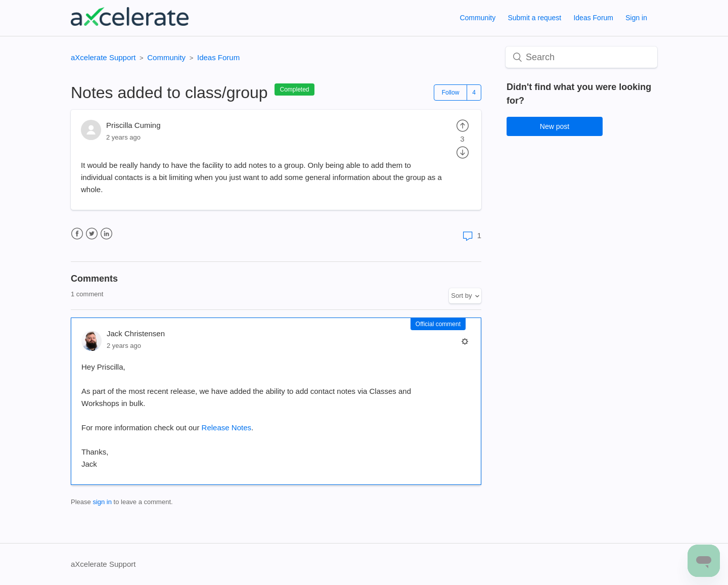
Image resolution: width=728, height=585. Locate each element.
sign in (102, 502)
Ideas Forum (593, 18)
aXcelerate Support (103, 57)
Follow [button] (451, 93)
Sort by (461, 296)
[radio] (463, 125)
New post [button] (555, 126)
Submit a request (534, 18)
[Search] (581, 57)
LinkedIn (106, 234)
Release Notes (226, 427)
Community (477, 18)
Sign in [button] (636, 18)
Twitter (92, 234)
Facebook (77, 234)
